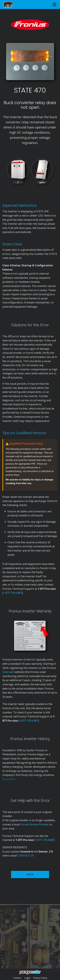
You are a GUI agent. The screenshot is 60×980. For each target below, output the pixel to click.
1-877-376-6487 (13, 593)
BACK (30, 874)
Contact (17, 978)
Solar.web (9, 672)
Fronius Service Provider (35, 824)
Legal (27, 978)
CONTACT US (26, 856)
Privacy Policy (40, 978)
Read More (9, 779)
